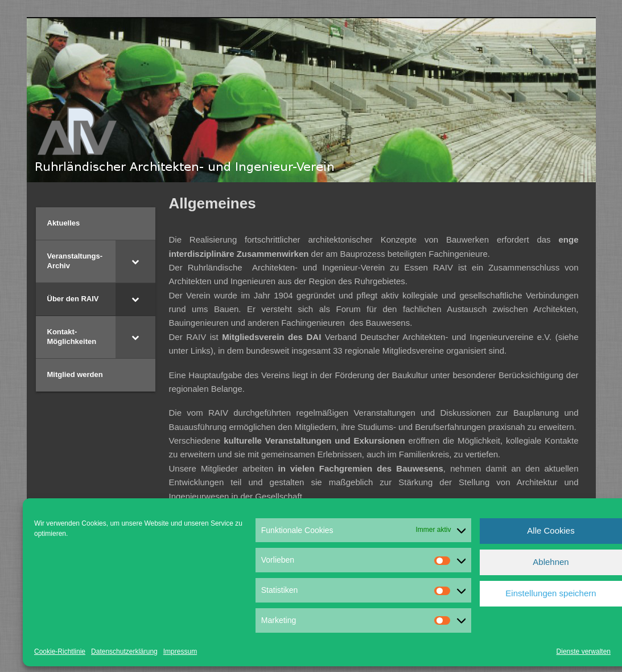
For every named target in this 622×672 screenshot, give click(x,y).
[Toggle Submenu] (135, 261)
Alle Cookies (551, 530)
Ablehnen (551, 562)
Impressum (180, 651)
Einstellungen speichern (551, 593)
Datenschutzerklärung (124, 651)
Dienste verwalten (584, 651)
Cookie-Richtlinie (60, 651)
